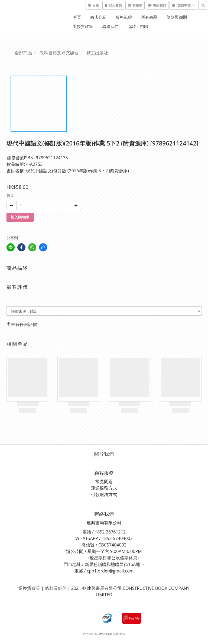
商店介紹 (98, 17)
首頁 (77, 17)
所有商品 (149, 17)
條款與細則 (177, 17)
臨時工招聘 (138, 26)
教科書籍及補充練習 (59, 53)
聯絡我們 (110, 26)
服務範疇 (124, 17)
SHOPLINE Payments (112, 634)
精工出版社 (97, 53)
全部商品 (23, 53)
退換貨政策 (83, 26)
